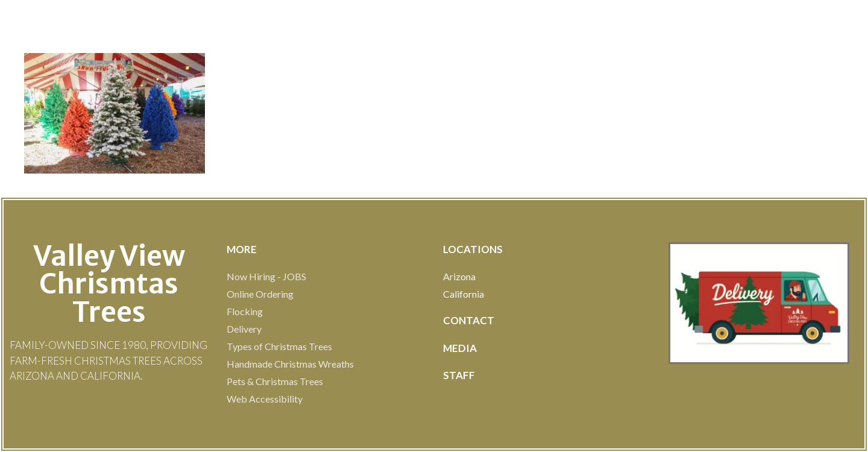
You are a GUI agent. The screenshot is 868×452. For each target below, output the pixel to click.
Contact (469, 320)
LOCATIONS (473, 249)
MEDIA (460, 348)
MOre (242, 249)
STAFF (459, 375)
